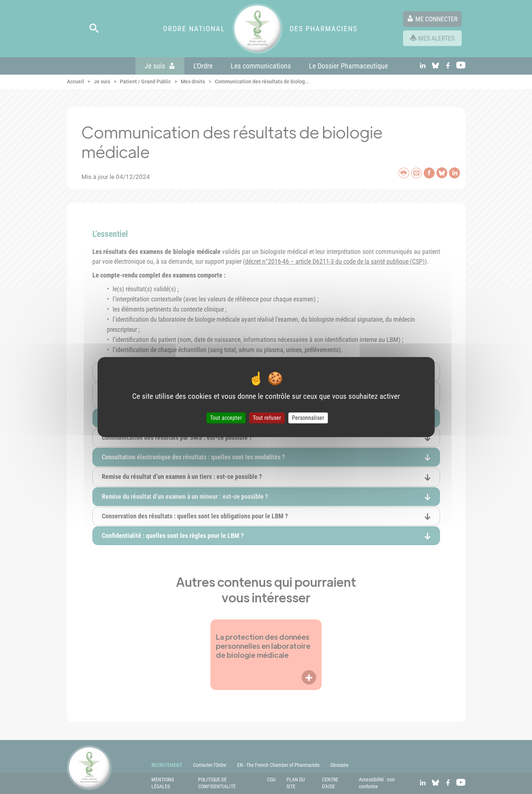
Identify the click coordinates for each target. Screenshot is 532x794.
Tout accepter (226, 418)
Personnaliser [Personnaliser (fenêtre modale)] (308, 418)
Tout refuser (267, 418)
